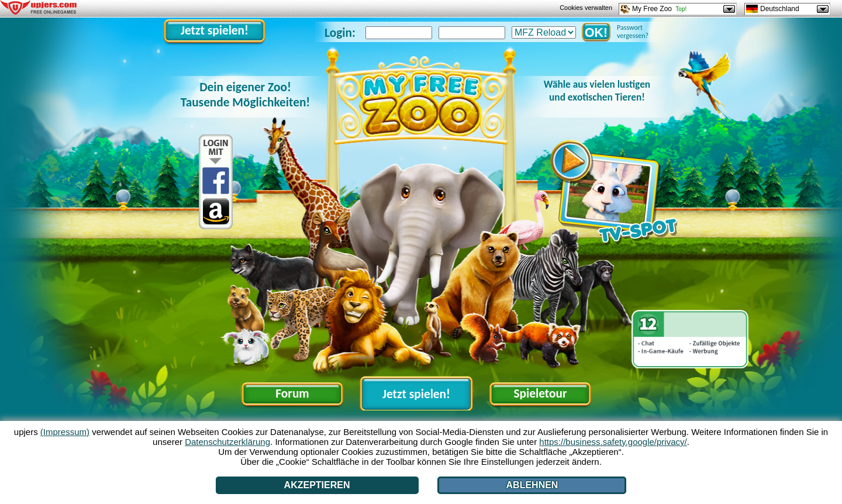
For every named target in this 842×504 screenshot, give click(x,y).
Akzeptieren (317, 485)
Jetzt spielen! (215, 30)
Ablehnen (532, 485)
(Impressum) (65, 432)
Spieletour (540, 393)
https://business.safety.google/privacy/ (613, 442)
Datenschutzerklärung (227, 442)
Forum (292, 393)
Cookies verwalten (586, 8)
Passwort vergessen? (633, 32)
